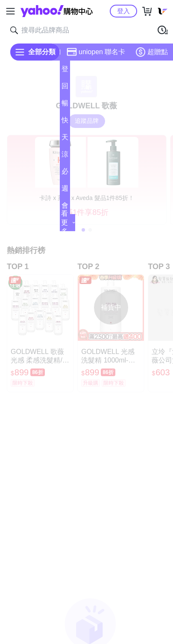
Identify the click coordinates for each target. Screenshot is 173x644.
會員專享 (65, 208)
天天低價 (65, 140)
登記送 (65, 71)
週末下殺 (65, 191)
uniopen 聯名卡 (96, 52)
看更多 (68, 222)
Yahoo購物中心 (57, 11)
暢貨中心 (65, 106)
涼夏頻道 (65, 157)
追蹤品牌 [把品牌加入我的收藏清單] (87, 121)
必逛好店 (65, 174)
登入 (123, 11)
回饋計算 (65, 88)
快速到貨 (65, 123)
